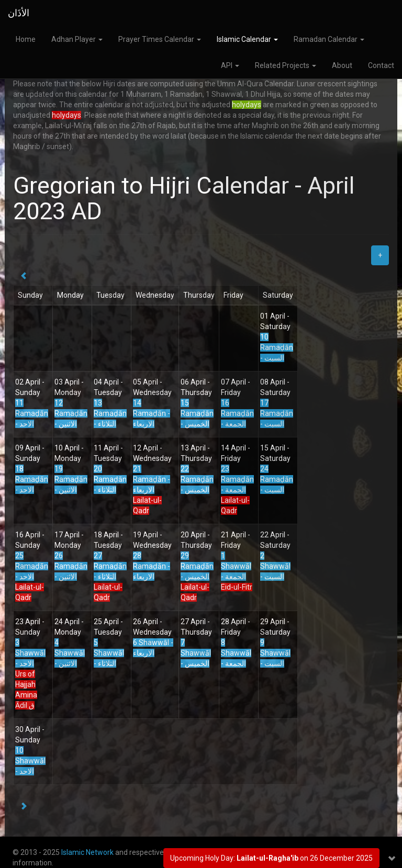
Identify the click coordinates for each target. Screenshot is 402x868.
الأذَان (19, 13)
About (342, 65)
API (230, 65)
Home (26, 39)
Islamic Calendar (247, 39)
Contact (381, 65)
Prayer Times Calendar (160, 39)
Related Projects (286, 65)
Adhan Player (77, 39)
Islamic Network (87, 852)
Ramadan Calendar (329, 39)
